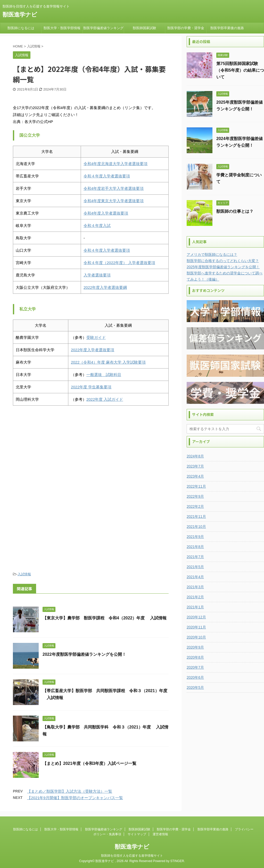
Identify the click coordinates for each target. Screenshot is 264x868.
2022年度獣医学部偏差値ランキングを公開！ (84, 654)
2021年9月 (195, 537)
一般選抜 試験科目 (104, 375)
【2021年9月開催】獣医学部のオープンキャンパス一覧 (75, 798)
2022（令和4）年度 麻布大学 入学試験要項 (108, 362)
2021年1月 (195, 607)
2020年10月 (196, 637)
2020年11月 (196, 627)
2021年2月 (195, 597)
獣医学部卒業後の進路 (227, 28)
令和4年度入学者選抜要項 (106, 213)
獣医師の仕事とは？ (235, 211)
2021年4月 (195, 577)
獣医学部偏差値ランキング (103, 28)
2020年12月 (196, 617)
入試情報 (24, 574)
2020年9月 (195, 647)
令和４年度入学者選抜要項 (107, 176)
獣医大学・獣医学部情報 (62, 28)
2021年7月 (195, 557)
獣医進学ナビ (20, 15)
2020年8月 (195, 657)
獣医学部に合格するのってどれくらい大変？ (223, 261)
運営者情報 (160, 834)
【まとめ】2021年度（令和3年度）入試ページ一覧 (90, 763)
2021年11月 (196, 517)
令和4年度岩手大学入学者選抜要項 (114, 188)
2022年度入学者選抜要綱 (105, 287)
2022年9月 (195, 496)
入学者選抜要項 (97, 275)
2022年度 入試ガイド (105, 399)
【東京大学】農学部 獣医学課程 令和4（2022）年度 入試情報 (105, 618)
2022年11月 (196, 486)
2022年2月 (195, 506)
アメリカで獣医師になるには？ (212, 255)
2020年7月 (195, 667)
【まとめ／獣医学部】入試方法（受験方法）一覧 (70, 791)
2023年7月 (195, 466)
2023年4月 (195, 476)
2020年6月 (195, 677)
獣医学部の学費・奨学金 (186, 28)
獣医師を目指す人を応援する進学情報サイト (132, 856)
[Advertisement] (91, 452)
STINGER (177, 861)
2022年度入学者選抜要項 (93, 350)
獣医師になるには (21, 28)
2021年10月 (196, 527)
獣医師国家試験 (145, 28)
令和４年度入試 (97, 226)
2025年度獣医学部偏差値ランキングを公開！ (223, 267)
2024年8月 (195, 456)
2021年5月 (195, 567)
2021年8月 (195, 547)
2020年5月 (195, 687)
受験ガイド (96, 337)
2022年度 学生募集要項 (91, 387)
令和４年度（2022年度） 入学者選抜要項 (119, 263)
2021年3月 (195, 587)
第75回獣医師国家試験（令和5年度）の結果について (240, 70)
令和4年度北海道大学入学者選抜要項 (115, 164)
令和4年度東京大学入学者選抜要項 (114, 201)
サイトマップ (137, 834)
